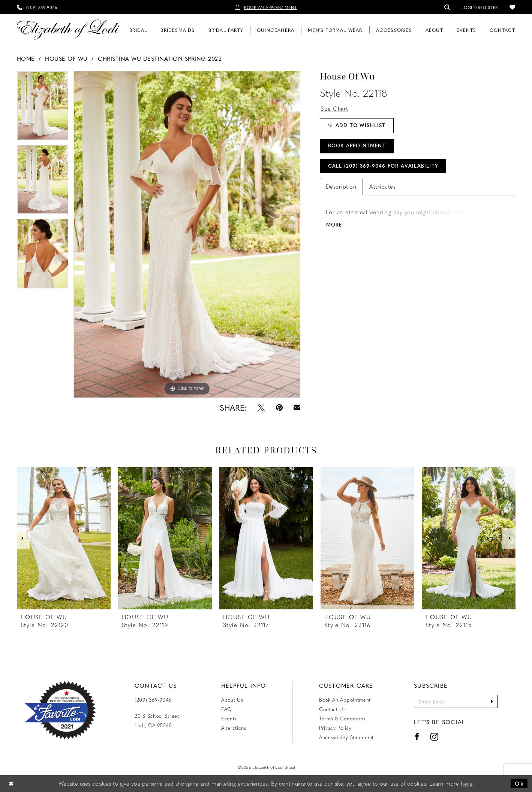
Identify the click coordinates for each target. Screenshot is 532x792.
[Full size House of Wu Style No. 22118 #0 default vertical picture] (187, 234)
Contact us (332, 709)
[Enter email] (456, 701)
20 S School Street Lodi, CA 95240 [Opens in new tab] (157, 720)
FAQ (226, 709)
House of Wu (66, 58)
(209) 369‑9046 (153, 700)
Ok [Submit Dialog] (519, 783)
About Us (232, 700)
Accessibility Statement (346, 737)
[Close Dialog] (11, 784)
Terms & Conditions (342, 718)
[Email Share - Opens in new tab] (297, 407)
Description (341, 187)
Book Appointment (357, 146)
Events (229, 718)
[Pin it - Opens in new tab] (279, 407)
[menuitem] (37, 7)
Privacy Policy (335, 728)
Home (26, 58)
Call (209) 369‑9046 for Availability (383, 167)
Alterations (234, 728)
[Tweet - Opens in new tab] (261, 407)
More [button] (334, 226)
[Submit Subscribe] (492, 701)
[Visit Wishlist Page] (513, 7)
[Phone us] (37, 7)
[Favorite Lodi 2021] (60, 710)
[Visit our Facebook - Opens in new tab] (417, 737)
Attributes (382, 187)
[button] (480, 7)
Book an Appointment (345, 700)
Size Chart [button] (335, 108)
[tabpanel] (43, 108)
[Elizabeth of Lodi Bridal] (68, 30)
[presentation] (64, 538)
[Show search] (447, 7)
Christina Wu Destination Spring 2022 (160, 58)
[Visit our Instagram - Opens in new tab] (434, 737)
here (467, 783)
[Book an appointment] (266, 7)
